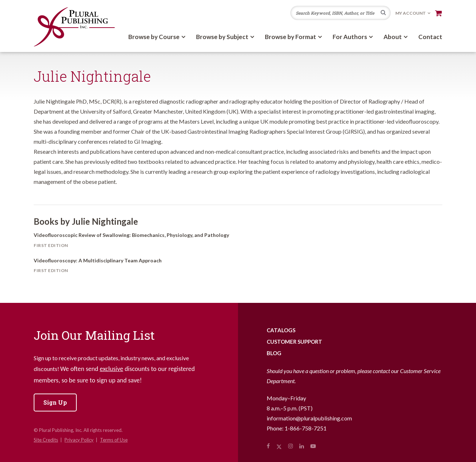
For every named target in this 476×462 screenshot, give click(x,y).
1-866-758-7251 (306, 428)
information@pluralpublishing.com (309, 418)
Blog (274, 353)
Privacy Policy (79, 440)
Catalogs (281, 330)
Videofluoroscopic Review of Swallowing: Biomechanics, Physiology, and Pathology (131, 235)
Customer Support (294, 342)
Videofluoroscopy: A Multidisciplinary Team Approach (98, 260)
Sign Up (55, 402)
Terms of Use (114, 440)
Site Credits (46, 440)
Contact (430, 37)
